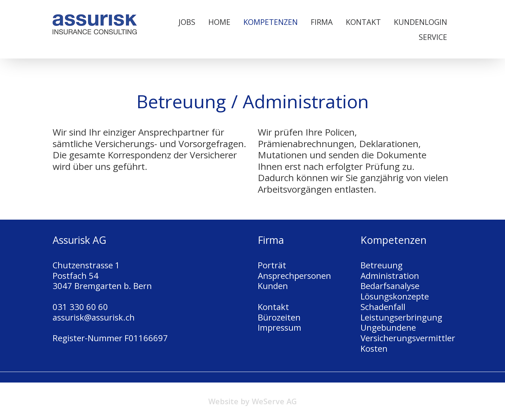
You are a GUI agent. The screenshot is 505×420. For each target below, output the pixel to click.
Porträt (272, 265)
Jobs (187, 22)
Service (433, 37)
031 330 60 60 (80, 307)
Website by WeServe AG (252, 401)
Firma (322, 22)
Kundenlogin (420, 22)
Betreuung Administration (390, 270)
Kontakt (363, 22)
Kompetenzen (271, 22)
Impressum (280, 328)
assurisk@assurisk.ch (94, 317)
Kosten (374, 349)
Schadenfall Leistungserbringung (401, 312)
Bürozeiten (279, 317)
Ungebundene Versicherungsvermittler (408, 333)
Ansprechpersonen (294, 276)
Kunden (273, 286)
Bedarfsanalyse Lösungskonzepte (395, 291)
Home (219, 22)
